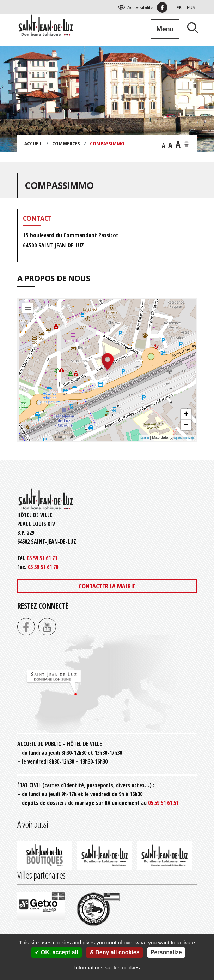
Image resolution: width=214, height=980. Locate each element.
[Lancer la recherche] (190, 27)
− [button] (186, 425)
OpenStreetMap (184, 438)
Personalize (166, 952)
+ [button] (186, 414)
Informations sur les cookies (107, 967)
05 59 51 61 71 (42, 558)
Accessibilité (140, 7)
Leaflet (145, 438)
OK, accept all (56, 952)
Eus (191, 7)
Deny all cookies (114, 952)
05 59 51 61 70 (43, 567)
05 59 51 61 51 (163, 803)
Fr (179, 7)
